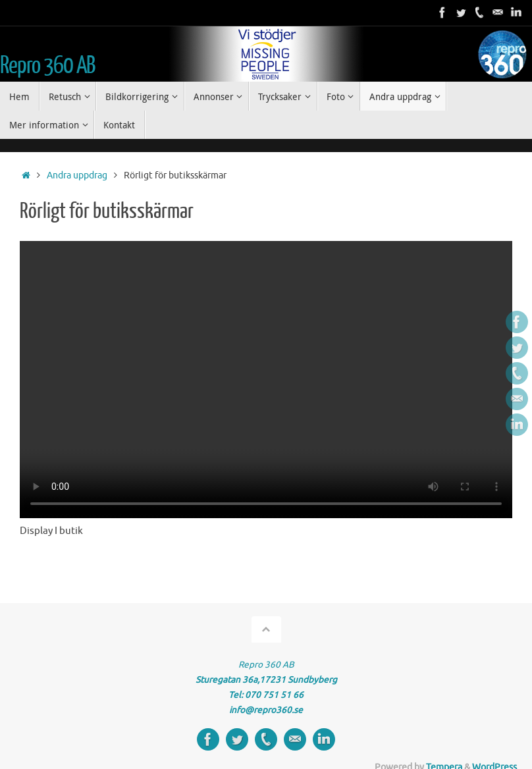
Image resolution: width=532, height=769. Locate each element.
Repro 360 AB (47, 66)
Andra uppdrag (77, 175)
